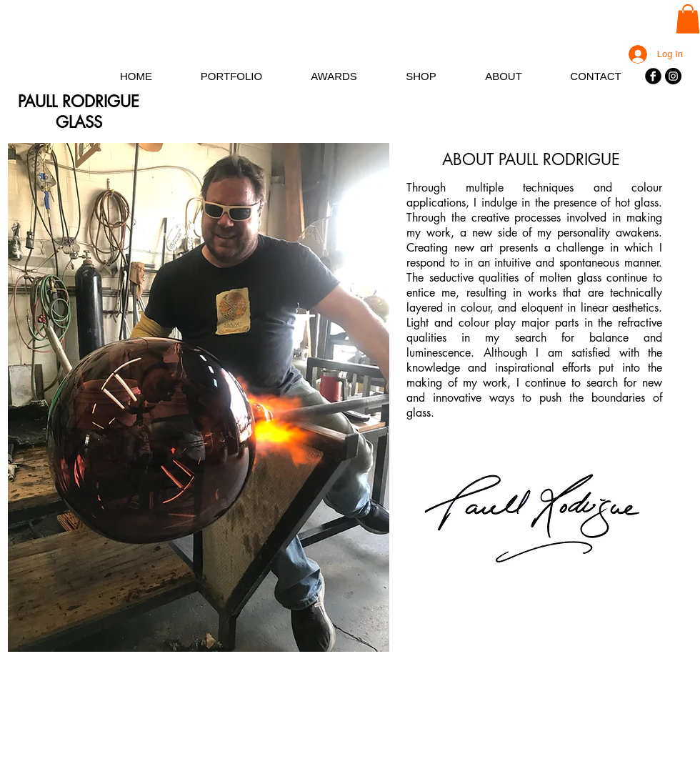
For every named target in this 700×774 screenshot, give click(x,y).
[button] (688, 19)
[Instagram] (673, 76)
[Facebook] (653, 76)
